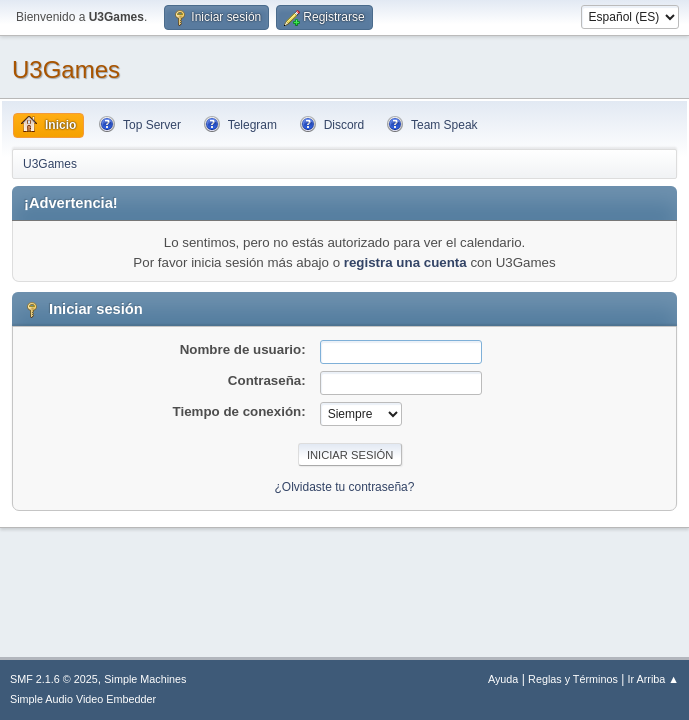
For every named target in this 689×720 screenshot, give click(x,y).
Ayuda (503, 679)
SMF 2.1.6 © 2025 (54, 679)
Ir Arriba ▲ (653, 679)
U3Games (66, 69)
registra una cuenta (405, 262)
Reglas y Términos (573, 679)
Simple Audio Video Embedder (83, 699)
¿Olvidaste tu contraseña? (345, 487)
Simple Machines (145, 679)
